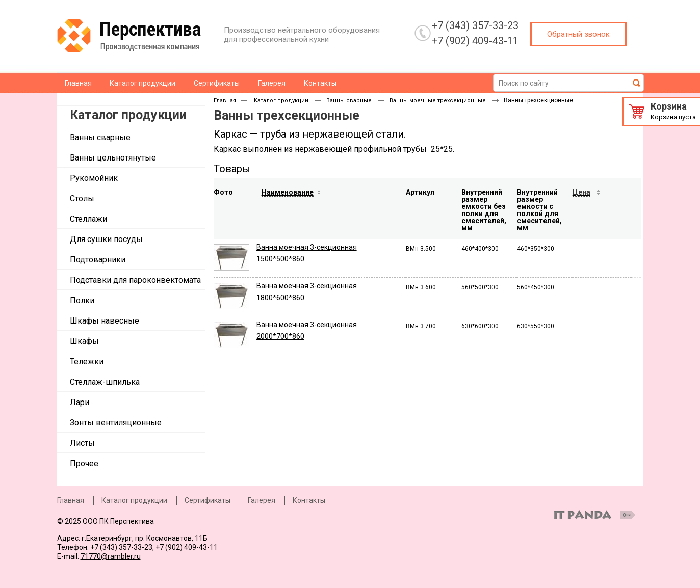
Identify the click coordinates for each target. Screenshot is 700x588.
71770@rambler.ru (111, 556)
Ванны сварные (350, 101)
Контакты (309, 500)
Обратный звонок (578, 34)
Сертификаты (208, 500)
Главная (225, 101)
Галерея (262, 500)
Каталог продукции (128, 115)
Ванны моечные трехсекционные (438, 101)
